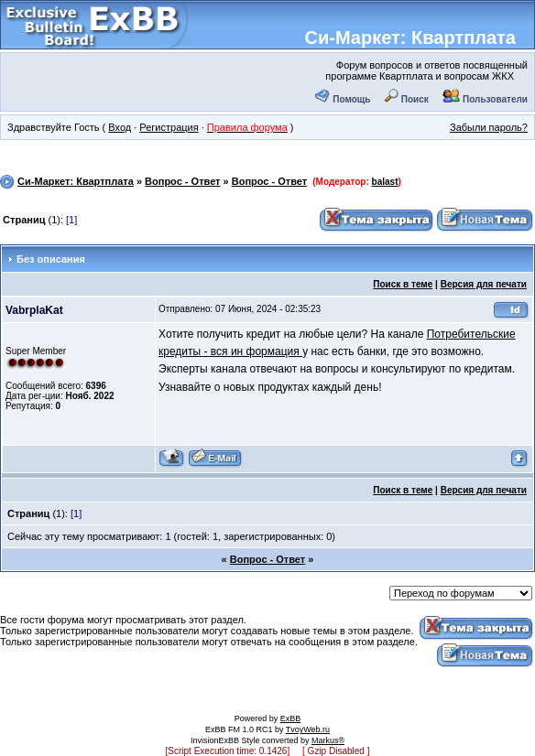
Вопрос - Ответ (182, 181)
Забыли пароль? (489, 127)
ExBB (291, 718)
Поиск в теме (403, 284)
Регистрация (169, 127)
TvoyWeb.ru (308, 729)
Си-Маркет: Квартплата (410, 38)
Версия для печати (484, 284)
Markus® (328, 740)
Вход (120, 127)
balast (385, 182)
